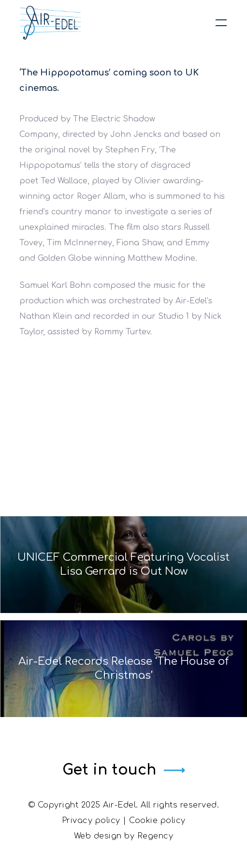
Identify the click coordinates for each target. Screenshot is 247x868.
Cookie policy (157, 821)
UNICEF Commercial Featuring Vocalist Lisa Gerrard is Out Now (123, 564)
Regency (155, 836)
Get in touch (109, 770)
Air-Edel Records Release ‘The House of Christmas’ (124, 668)
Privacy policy (91, 821)
